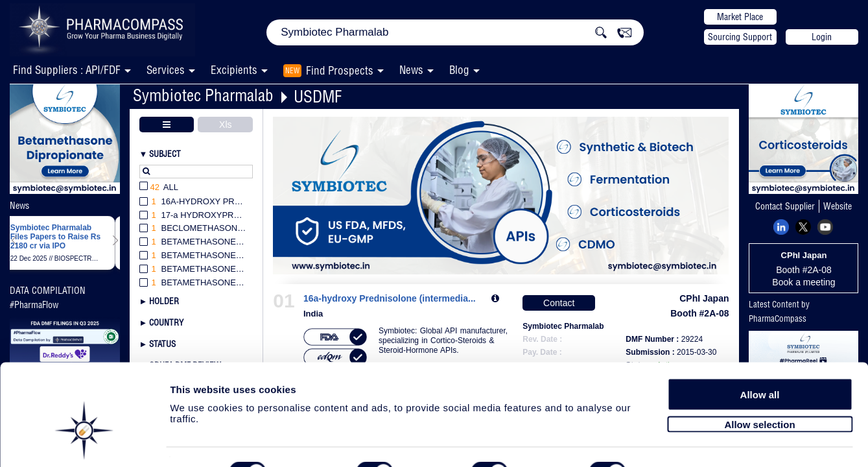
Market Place (740, 17)
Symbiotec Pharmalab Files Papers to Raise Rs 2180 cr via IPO (55, 237)
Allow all (760, 358)
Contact (559, 303)
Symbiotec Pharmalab (203, 95)
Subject (165, 154)
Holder (164, 301)
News (411, 70)
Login (822, 37)
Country (166, 322)
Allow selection (759, 388)
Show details (680, 442)
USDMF (318, 96)
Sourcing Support (740, 37)
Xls (225, 125)
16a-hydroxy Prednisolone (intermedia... (390, 299)
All (159, 188)
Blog (459, 70)
